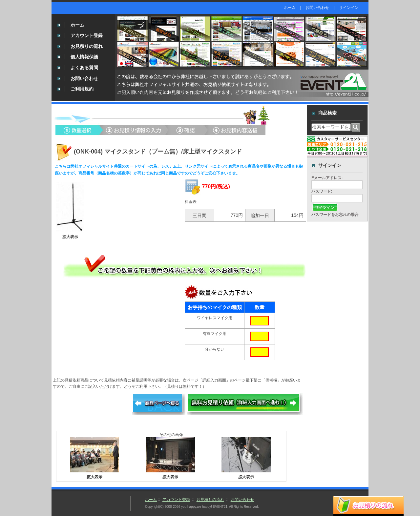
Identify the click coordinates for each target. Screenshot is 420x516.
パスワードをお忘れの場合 (335, 215)
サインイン (349, 8)
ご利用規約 (82, 89)
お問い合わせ (317, 8)
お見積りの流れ (87, 46)
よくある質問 (84, 68)
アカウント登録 (87, 35)
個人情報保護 (84, 57)
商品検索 (327, 113)
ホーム (290, 8)
